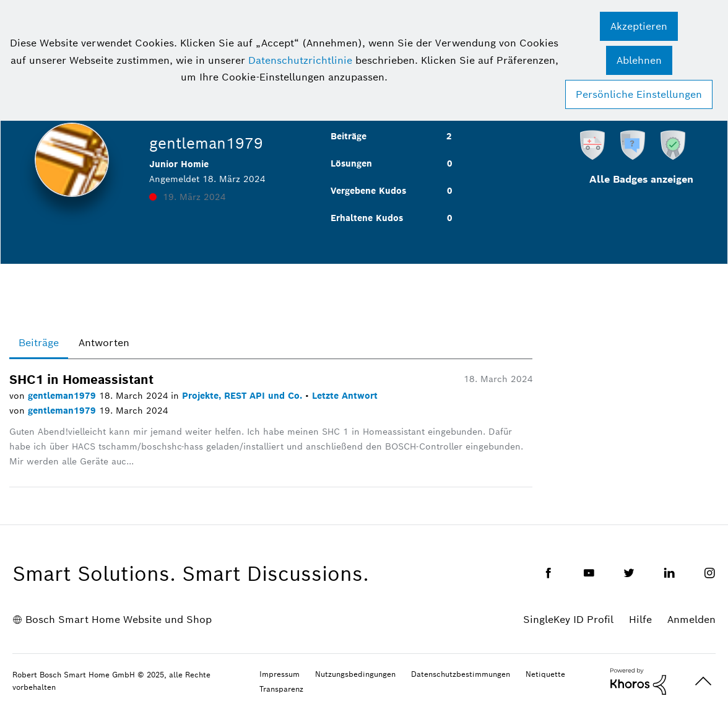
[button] (639, 26)
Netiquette (545, 674)
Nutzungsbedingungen (355, 674)
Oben (703, 681)
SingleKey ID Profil (568, 620)
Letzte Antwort (345, 396)
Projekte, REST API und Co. (244, 396)
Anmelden (691, 620)
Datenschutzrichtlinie (300, 60)
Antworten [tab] (104, 343)
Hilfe (640, 620)
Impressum (279, 674)
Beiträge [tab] (39, 343)
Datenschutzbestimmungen (461, 674)
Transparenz (281, 689)
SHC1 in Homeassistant (81, 380)
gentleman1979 (63, 396)
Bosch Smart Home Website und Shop (119, 620)
